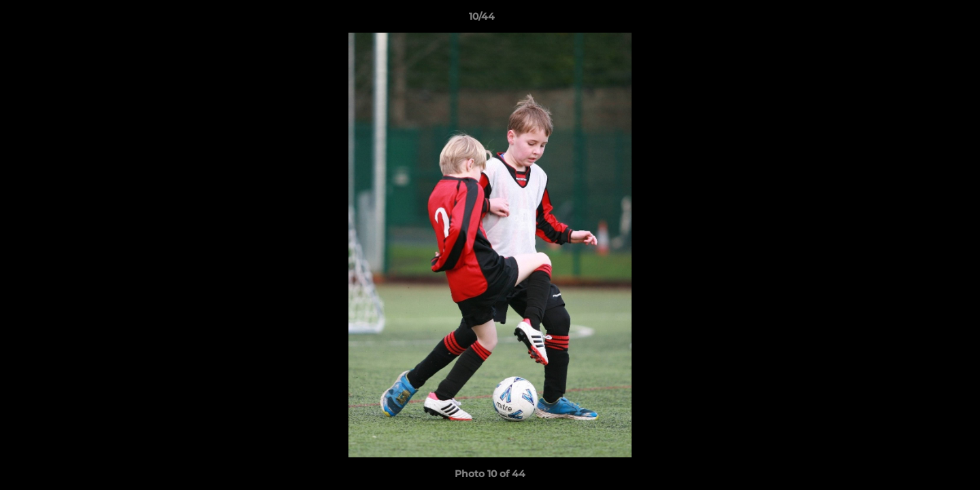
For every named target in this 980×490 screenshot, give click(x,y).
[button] (923, 20)
